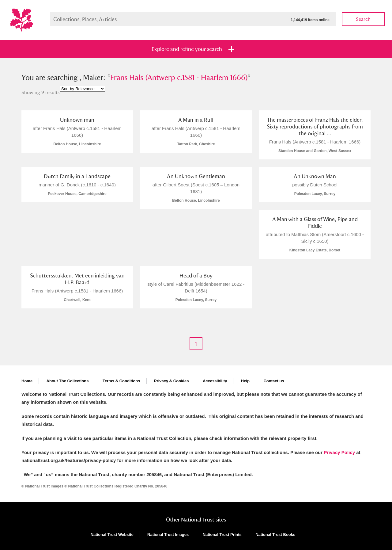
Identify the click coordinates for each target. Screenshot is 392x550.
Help (245, 381)
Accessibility (215, 381)
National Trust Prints (222, 535)
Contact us (274, 381)
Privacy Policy (339, 452)
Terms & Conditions (121, 381)
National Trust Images (168, 535)
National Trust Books (275, 535)
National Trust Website (112, 535)
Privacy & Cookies (171, 381)
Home (27, 381)
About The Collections (68, 381)
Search (363, 19)
